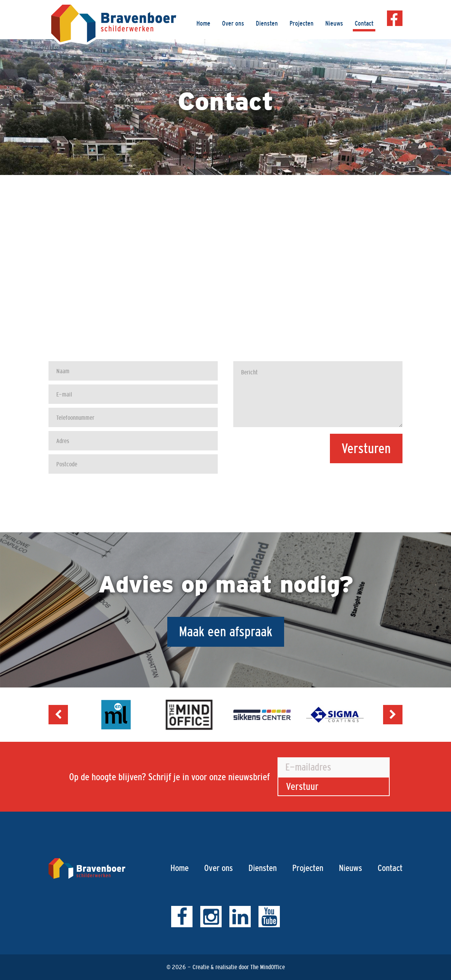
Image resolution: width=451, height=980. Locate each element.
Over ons (233, 23)
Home (203, 23)
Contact (364, 23)
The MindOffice (268, 967)
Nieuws (334, 23)
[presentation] (343, 482)
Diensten (267, 23)
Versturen (366, 448)
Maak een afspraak (226, 631)
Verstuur (302, 786)
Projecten (302, 23)
